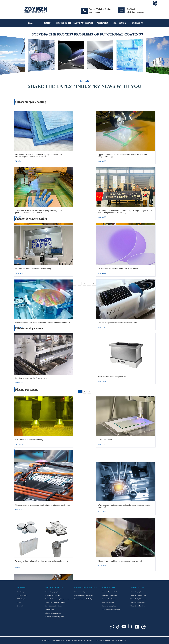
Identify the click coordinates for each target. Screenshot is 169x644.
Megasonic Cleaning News (138, 595)
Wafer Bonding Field (108, 602)
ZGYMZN (47, 23)
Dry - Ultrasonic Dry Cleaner (54, 606)
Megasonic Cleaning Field (110, 595)
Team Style (20, 606)
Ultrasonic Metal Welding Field (111, 610)
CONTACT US (137, 23)
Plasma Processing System (53, 613)
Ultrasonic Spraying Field (109, 592)
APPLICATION (103, 23)
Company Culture (22, 595)
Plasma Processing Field (109, 606)
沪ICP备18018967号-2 (119, 640)
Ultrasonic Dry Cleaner (109, 599)
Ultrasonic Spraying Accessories (83, 592)
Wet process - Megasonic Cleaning (55, 602)
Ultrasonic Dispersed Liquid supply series (57, 599)
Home (30, 23)
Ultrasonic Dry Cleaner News (139, 599)
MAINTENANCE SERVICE (84, 23)
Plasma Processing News (138, 602)
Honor (19, 602)
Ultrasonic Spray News (137, 592)
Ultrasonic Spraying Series (53, 592)
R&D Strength (21, 599)
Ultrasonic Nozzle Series (52, 595)
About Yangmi (21, 592)
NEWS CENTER (120, 23)
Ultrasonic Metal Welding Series (55, 617)
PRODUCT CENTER (64, 23)
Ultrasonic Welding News (138, 606)
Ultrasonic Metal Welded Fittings (83, 599)
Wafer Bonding (50, 610)
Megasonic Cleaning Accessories (83, 595)
